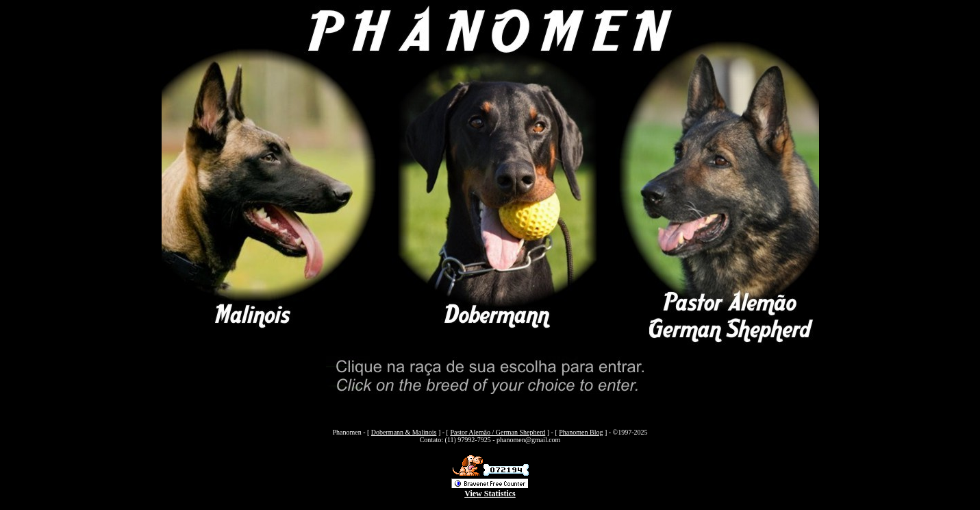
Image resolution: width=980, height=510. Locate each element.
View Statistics (490, 494)
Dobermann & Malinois (404, 432)
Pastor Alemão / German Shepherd (498, 432)
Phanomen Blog (581, 432)
